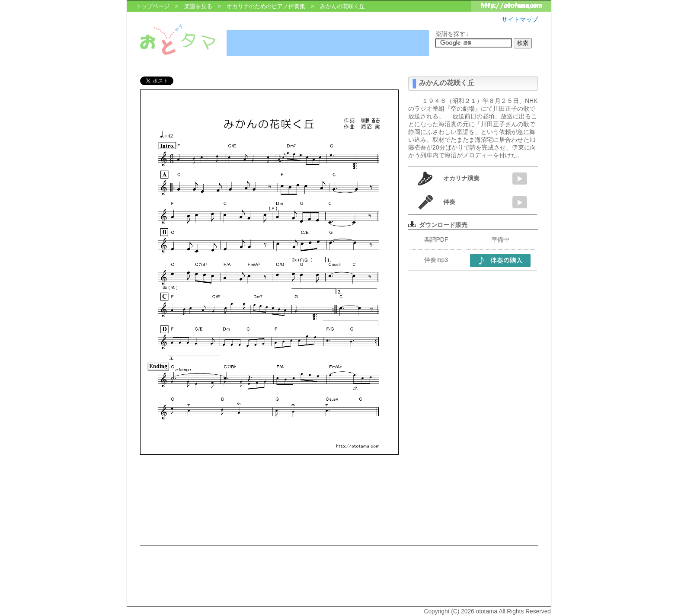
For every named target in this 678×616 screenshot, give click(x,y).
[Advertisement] (328, 43)
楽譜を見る (198, 6)
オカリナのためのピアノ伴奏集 (266, 6)
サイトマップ (520, 19)
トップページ (153, 6)
